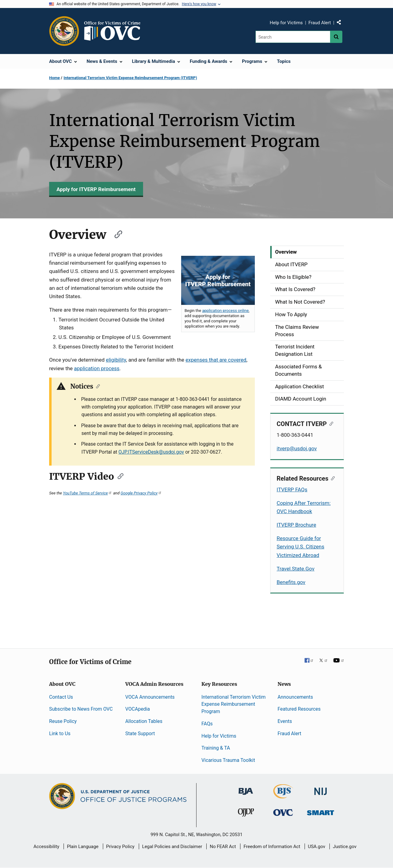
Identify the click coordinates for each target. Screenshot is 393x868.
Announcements (295, 697)
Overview (286, 252)
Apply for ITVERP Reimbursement (96, 189)
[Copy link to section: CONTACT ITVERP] (330, 423)
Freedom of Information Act (272, 847)
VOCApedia (138, 709)
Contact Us (61, 697)
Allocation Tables (144, 721)
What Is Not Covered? (300, 302)
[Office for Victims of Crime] (283, 812)
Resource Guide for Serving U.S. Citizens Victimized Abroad (300, 547)
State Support (140, 734)
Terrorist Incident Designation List (295, 350)
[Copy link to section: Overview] (115, 234)
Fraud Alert (319, 23)
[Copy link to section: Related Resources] (331, 478)
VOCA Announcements (150, 697)
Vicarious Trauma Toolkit (228, 760)
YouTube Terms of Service (88, 493)
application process (97, 368)
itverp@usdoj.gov (297, 448)
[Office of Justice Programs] (64, 31)
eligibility (116, 360)
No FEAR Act (223, 847)
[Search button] (336, 37)
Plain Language (83, 847)
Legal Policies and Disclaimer (172, 847)
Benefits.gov (291, 582)
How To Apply (291, 314)
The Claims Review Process (297, 331)
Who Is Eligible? (293, 277)
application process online (225, 311)
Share (341, 24)
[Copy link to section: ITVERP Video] (119, 476)
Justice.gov (345, 847)
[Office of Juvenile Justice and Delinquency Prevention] (246, 814)
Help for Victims (286, 23)
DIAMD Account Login (301, 399)
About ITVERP (291, 264)
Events (285, 721)
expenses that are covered (216, 360)
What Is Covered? (295, 289)
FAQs (207, 724)
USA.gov (317, 847)
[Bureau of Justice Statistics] (283, 796)
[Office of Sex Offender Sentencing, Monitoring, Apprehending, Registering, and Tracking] (321, 811)
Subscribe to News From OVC (81, 709)
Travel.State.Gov (296, 569)
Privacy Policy (120, 847)
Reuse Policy (63, 721)
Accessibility (46, 847)
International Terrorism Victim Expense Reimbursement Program (233, 704)
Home (54, 78)
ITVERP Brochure (296, 525)
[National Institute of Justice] (321, 789)
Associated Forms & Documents (298, 370)
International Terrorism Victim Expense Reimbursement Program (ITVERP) (130, 78)
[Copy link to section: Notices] (97, 386)
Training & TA (216, 748)
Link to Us (60, 734)
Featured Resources (299, 709)
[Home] (115, 31)
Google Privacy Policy (141, 493)
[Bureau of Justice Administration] (246, 788)
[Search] (293, 37)
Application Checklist (300, 386)
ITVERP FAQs (292, 490)
